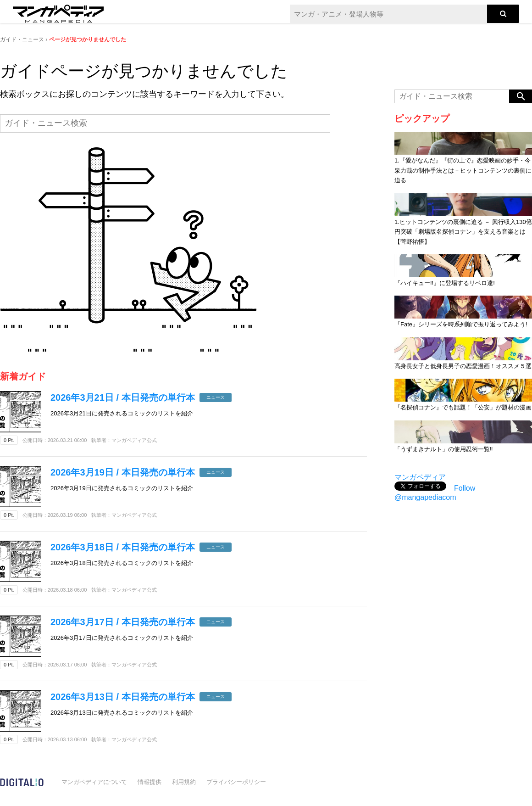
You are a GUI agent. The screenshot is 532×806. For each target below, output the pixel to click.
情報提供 (150, 782)
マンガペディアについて (94, 782)
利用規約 (184, 782)
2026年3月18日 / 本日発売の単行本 (123, 547)
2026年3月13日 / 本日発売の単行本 (123, 697)
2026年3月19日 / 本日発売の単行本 (123, 472)
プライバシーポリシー (236, 782)
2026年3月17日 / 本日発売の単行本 (123, 622)
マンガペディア (420, 477)
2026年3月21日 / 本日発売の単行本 (123, 397)
